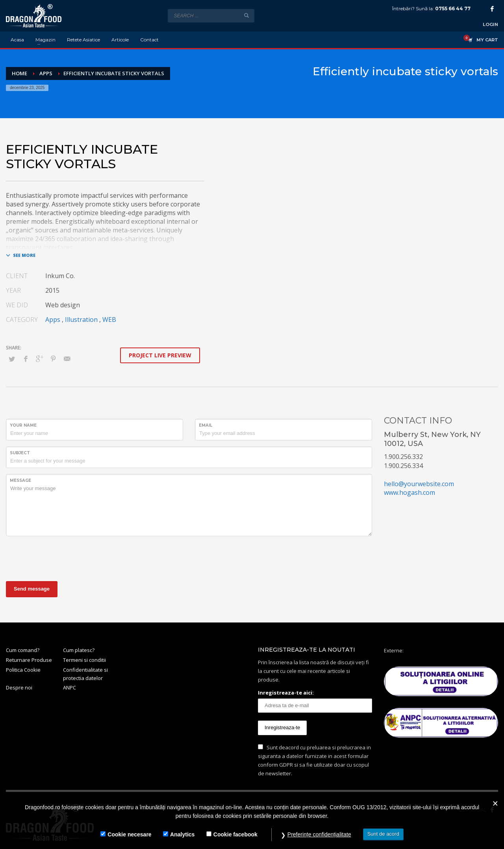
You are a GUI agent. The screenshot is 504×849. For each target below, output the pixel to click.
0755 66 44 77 (453, 8)
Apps (53, 320)
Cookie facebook (235, 834)
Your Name (23, 425)
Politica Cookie (23, 670)
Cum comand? (23, 650)
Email (206, 425)
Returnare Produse (29, 660)
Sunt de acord (383, 834)
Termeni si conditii (84, 660)
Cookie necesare (129, 834)
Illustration (81, 320)
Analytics (182, 834)
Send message (32, 589)
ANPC (69, 687)
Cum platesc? (79, 650)
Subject (20, 453)
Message (20, 480)
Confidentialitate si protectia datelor (85, 674)
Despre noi (19, 687)
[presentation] (66, 557)
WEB (109, 320)
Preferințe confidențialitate (319, 834)
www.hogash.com (409, 492)
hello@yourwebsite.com (419, 484)
